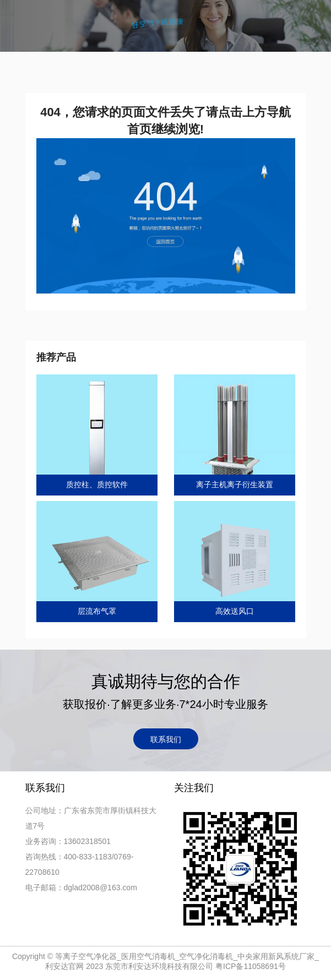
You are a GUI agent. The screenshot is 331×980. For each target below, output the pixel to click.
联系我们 (166, 739)
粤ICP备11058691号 (251, 966)
